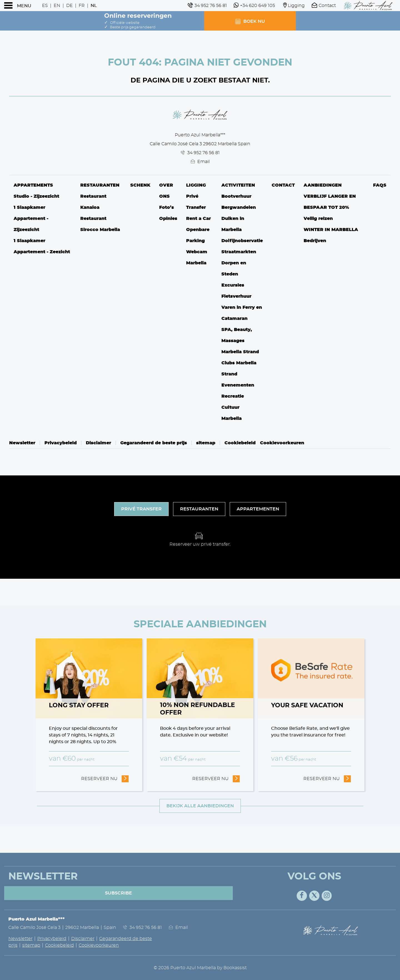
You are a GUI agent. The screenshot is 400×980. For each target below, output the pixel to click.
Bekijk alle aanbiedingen (200, 806)
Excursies (233, 285)
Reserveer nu (105, 778)
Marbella (232, 418)
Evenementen (238, 385)
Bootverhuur (236, 196)
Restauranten (100, 185)
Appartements (33, 185)
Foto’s (167, 207)
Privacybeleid (61, 443)
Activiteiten (238, 185)
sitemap (206, 443)
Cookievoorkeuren (282, 443)
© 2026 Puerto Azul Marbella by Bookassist (200, 968)
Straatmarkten (239, 252)
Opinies (168, 219)
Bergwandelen (239, 207)
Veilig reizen (318, 219)
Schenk (140, 185)
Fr (82, 6)
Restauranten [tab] (199, 509)
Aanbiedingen (323, 185)
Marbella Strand (240, 352)
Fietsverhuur (236, 296)
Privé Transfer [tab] (141, 509)
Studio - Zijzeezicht (36, 196)
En (57, 6)
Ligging (196, 185)
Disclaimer (98, 443)
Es (45, 6)
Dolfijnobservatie (242, 241)
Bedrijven (315, 241)
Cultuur (230, 407)
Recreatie (233, 396)
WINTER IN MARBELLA (331, 230)
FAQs (380, 185)
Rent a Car (198, 219)
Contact (283, 185)
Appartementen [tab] (258, 509)
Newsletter (22, 443)
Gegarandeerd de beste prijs (154, 443)
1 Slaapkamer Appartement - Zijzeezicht (31, 219)
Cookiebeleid (240, 443)
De (69, 6)
